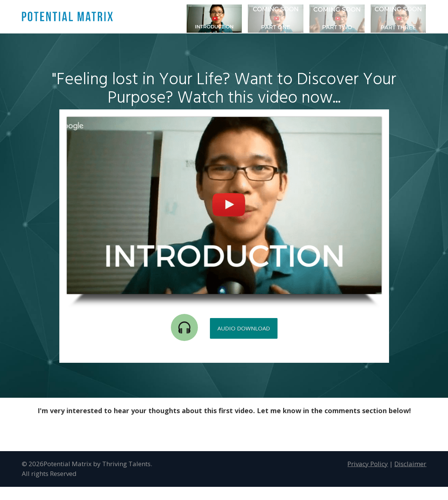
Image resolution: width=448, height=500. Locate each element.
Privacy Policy (368, 464)
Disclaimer (410, 464)
